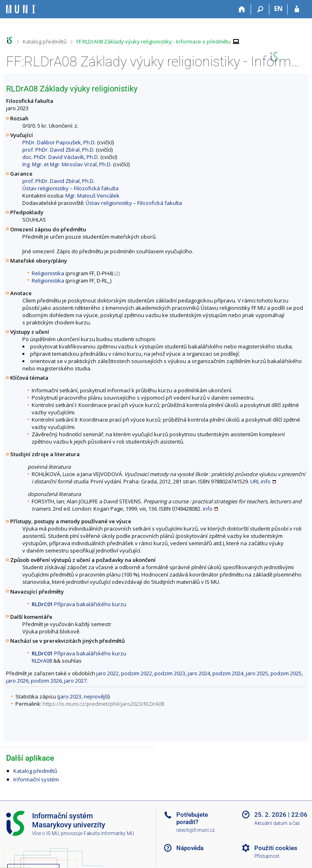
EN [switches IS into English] (278, 9)
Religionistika (48, 273)
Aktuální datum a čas (277, 823)
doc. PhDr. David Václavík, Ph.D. (61, 157)
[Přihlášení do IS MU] (297, 9)
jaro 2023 (70, 696)
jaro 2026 (17, 681)
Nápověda (190, 848)
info (266, 481)
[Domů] (242, 9)
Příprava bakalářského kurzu (79, 604)
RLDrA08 (42, 661)
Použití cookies (276, 848)
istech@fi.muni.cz (196, 830)
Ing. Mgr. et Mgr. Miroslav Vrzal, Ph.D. (67, 164)
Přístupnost (267, 856)
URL (255, 481)
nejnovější (96, 696)
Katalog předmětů (45, 41)
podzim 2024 (228, 673)
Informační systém (36, 779)
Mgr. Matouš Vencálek (92, 196)
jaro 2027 (75, 681)
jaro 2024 (199, 673)
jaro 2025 (257, 673)
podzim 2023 (170, 673)
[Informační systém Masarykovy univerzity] (21, 9)
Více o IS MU (45, 833)
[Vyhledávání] (260, 9)
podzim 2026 (46, 681)
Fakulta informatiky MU (109, 833)
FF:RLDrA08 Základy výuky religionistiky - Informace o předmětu (154, 41)
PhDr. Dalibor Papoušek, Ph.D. (59, 142)
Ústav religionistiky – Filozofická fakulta (70, 188)
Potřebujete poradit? (192, 818)
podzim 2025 (286, 673)
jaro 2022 (107, 673)
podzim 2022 (136, 673)
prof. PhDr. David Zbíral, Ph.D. (58, 150)
